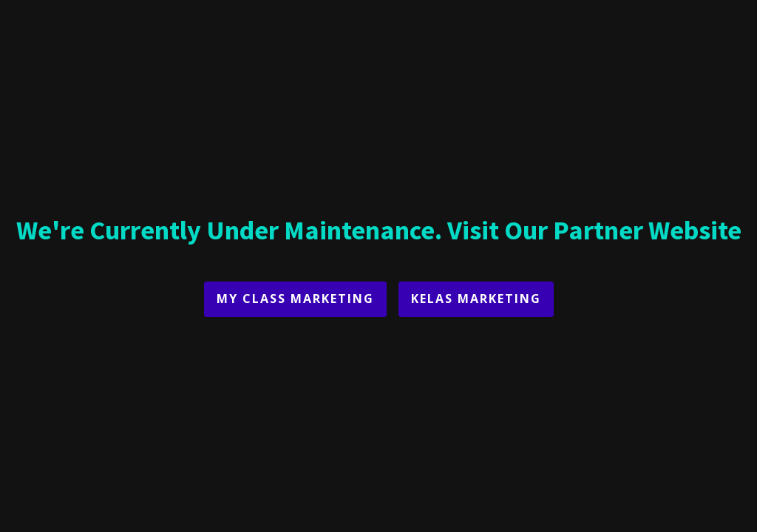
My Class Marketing (295, 299)
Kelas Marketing (476, 299)
